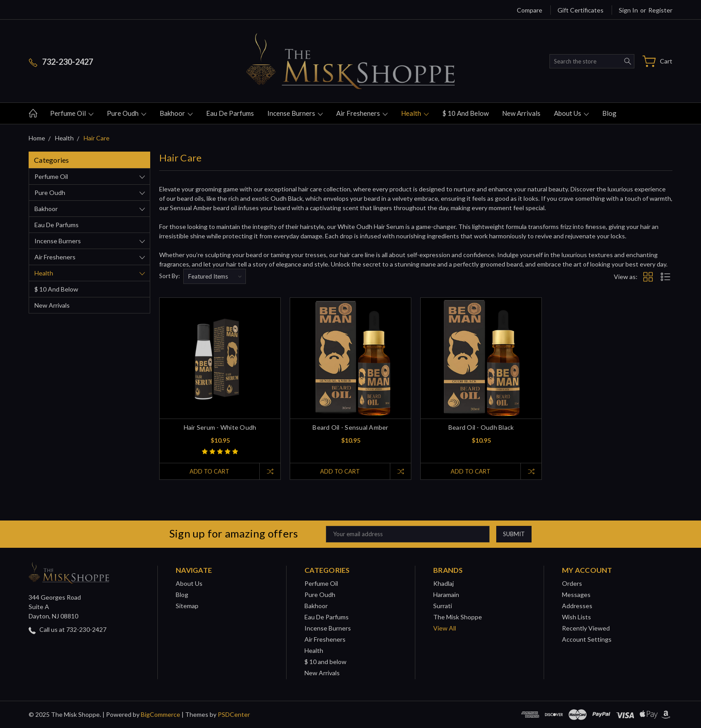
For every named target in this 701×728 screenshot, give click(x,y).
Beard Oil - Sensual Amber (350, 427)
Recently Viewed (586, 628)
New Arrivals (521, 113)
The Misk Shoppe (458, 617)
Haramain (446, 595)
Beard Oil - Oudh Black (481, 427)
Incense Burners (295, 113)
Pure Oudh (127, 113)
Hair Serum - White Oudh (220, 427)
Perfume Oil (72, 113)
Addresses (577, 606)
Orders (572, 583)
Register (660, 10)
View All (445, 628)
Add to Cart (209, 471)
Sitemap (187, 606)
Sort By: (169, 276)
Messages (576, 595)
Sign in (628, 10)
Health (415, 113)
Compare (530, 10)
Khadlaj (443, 583)
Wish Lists (576, 617)
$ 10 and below (465, 113)
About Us (571, 113)
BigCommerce (160, 714)
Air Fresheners (362, 113)
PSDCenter (234, 714)
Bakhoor (176, 113)
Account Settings (587, 639)
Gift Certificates (581, 10)
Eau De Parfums (230, 113)
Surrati (443, 606)
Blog (609, 113)
